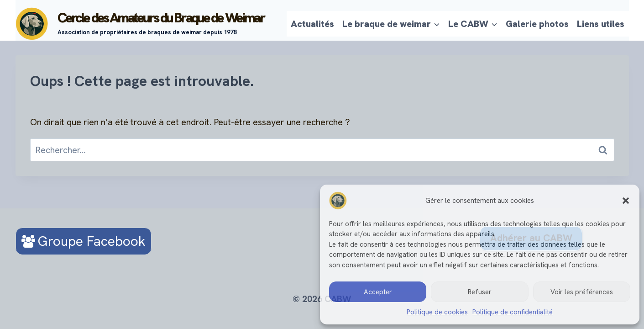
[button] (626, 201)
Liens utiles (601, 24)
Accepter (378, 292)
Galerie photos (537, 24)
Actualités (312, 24)
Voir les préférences (582, 292)
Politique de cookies (437, 312)
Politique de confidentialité (513, 312)
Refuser (480, 292)
